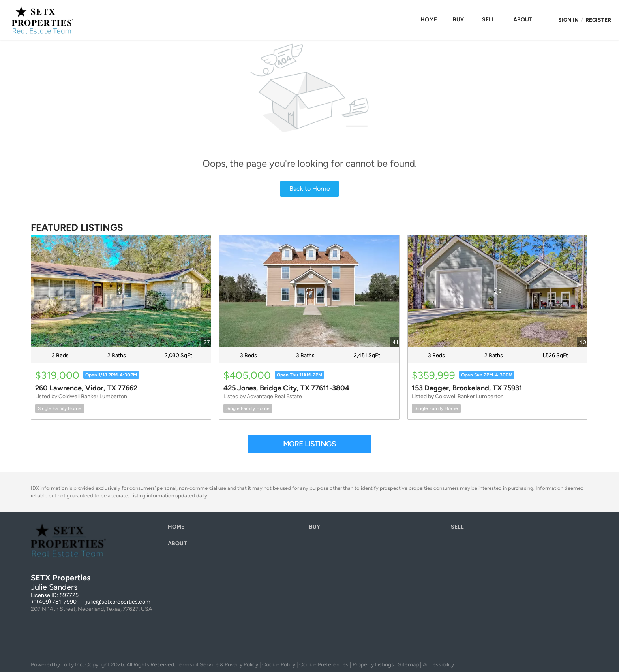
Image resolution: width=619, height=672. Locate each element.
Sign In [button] (568, 20)
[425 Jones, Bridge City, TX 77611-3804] (309, 291)
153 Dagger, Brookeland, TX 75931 (467, 388)
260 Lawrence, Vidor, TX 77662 (86, 388)
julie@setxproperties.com (118, 602)
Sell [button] (489, 20)
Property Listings (373, 665)
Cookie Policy (279, 665)
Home (429, 20)
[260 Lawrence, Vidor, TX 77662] (121, 291)
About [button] (523, 20)
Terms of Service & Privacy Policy (217, 665)
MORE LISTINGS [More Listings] (309, 444)
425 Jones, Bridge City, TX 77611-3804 (286, 388)
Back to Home (310, 189)
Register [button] (598, 20)
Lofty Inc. (73, 665)
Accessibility (438, 665)
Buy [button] (458, 20)
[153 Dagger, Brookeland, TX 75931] (498, 291)
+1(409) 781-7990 (54, 602)
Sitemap (408, 665)
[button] (178, 529)
